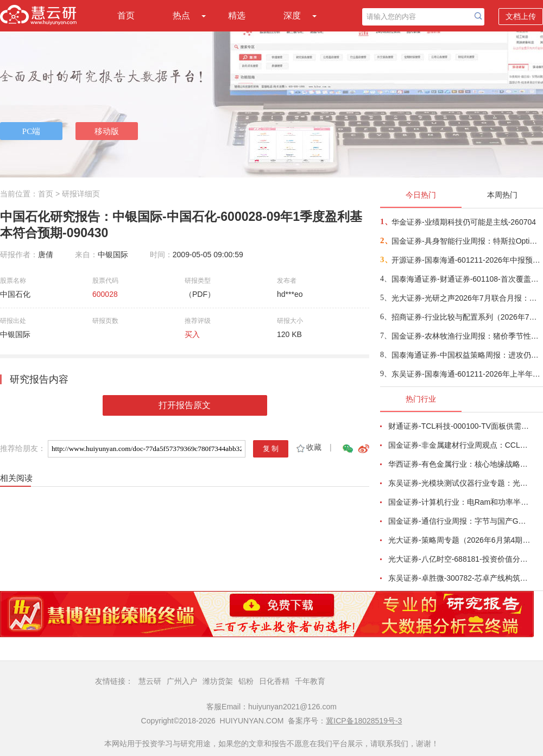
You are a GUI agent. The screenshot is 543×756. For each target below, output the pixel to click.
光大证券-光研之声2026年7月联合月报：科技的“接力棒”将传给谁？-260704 (467, 298)
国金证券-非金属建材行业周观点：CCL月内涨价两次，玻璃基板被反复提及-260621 (459, 445)
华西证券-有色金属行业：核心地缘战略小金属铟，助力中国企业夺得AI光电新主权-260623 (459, 464)
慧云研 (150, 681)
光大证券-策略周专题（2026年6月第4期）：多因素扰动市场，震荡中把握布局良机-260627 (459, 540)
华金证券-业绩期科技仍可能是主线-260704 (464, 222)
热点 (181, 15)
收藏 (308, 447)
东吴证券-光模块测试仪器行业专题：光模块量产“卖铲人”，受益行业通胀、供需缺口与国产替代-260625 (459, 483)
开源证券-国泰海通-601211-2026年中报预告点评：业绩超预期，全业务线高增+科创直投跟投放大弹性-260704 (467, 260)
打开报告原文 (185, 405)
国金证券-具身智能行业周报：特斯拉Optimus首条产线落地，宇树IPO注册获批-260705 (467, 241)
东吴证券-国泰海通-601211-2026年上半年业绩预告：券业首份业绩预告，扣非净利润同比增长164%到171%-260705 (467, 374)
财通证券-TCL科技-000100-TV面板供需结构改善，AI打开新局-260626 (459, 426)
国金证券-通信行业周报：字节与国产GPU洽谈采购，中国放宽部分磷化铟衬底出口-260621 (459, 521)
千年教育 (310, 681)
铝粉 (246, 681)
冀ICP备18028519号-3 (364, 721)
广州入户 (182, 681)
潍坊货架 (218, 681)
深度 (292, 15)
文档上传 (521, 16)
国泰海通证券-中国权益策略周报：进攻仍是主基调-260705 (467, 355)
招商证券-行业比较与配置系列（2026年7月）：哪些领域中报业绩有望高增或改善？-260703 (467, 317)
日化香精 (274, 681)
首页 (126, 15)
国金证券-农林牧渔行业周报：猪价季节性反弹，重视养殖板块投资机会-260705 (467, 336)
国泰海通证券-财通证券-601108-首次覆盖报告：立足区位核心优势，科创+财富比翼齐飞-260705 (467, 279)
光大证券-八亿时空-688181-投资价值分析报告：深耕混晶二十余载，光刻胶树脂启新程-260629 (459, 559)
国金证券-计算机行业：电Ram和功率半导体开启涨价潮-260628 (459, 502)
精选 (237, 15)
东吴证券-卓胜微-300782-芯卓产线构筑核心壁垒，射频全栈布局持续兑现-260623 (459, 578)
